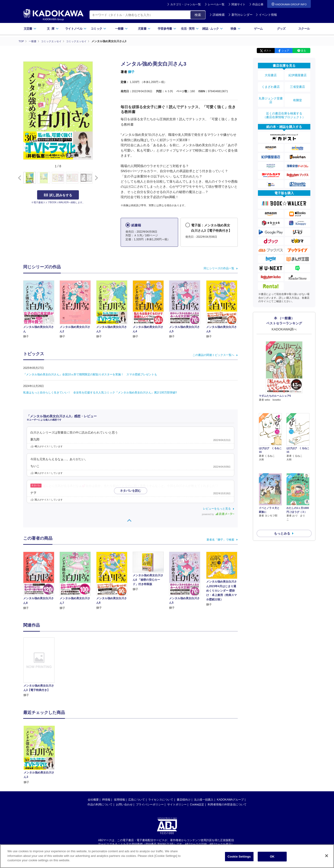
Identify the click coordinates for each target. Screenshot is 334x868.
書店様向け (184, 800)
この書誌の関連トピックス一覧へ (213, 355)
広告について (137, 800)
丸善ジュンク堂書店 (271, 95)
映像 (236, 29)
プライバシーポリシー (150, 805)
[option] (42, 667)
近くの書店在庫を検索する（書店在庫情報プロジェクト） (284, 109)
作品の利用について (100, 805)
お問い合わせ (124, 805)
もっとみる (282, 501)
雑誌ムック (213, 29)
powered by (218, 514)
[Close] (327, 856)
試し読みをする (58, 195)
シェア (285, 51)
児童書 (144, 29)
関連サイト (238, 4)
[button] (95, 178)
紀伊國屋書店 (298, 75)
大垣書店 (271, 75)
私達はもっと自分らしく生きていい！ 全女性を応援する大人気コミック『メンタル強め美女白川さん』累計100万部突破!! (100, 393)
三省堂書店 (298, 84)
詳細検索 (217, 15)
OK (272, 857)
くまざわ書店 (271, 84)
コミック (98, 29)
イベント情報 (266, 15)
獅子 (131, 72)
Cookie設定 (197, 805)
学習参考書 (167, 29)
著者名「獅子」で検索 (220, 539)
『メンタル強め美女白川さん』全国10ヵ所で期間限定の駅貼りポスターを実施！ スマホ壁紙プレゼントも (90, 374)
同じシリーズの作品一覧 (219, 268)
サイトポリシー (177, 805)
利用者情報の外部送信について (227, 805)
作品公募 (258, 4)
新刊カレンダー (240, 15)
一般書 (121, 29)
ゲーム (258, 29)
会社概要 (93, 800)
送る (303, 51)
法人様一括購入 (204, 800)
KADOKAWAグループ (230, 800)
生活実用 (190, 29)
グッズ (281, 29)
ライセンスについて (161, 800)
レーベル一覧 (216, 4)
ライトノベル (76, 29)
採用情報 (119, 800)
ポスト (268, 51)
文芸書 (30, 29)
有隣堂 (298, 95)
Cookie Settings (239, 857)
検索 (198, 15)
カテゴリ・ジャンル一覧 (186, 4)
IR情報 (106, 800)
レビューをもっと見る (217, 509)
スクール (304, 29)
